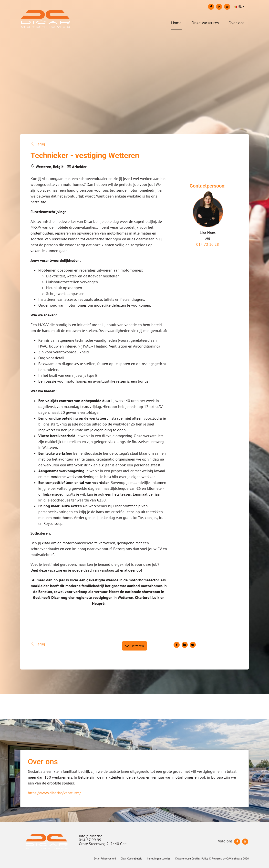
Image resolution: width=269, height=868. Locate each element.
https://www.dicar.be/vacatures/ (54, 793)
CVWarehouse (234, 859)
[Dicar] (47, 842)
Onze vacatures (205, 23)
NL (238, 6)
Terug (38, 144)
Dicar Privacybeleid (105, 859)
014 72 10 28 (208, 244)
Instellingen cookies (159, 859)
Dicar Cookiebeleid (131, 859)
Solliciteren (134, 646)
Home (176, 23)
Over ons (236, 23)
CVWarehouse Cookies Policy (192, 859)
